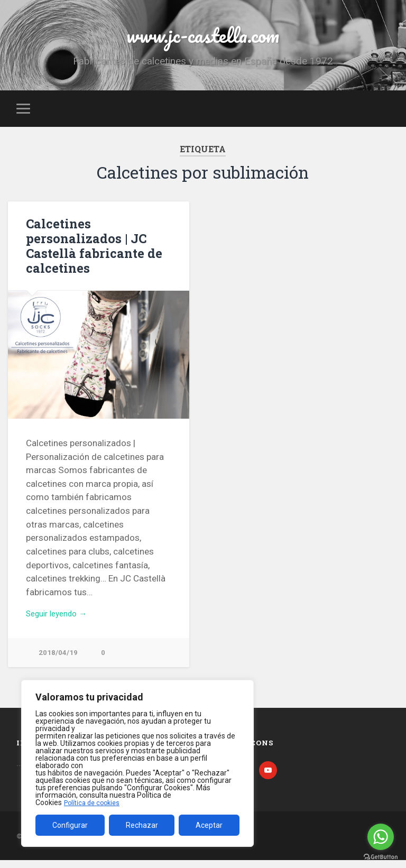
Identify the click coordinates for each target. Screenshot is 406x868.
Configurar (70, 825)
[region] (137, 763)
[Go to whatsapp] (381, 837)
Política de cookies (95, 802)
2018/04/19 (58, 659)
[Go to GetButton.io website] (381, 857)
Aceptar (209, 825)
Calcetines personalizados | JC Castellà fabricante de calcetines (90, 250)
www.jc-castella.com (203, 37)
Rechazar (142, 825)
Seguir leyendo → (61, 619)
